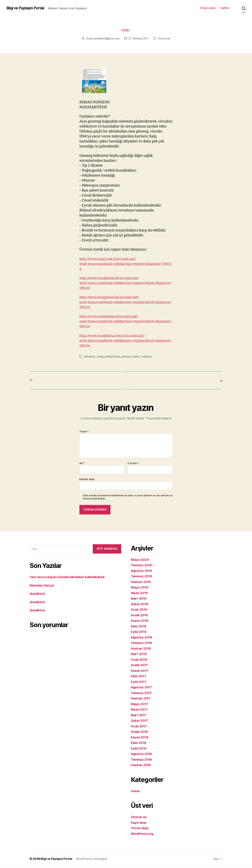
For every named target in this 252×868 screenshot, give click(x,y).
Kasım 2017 (140, 671)
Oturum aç (139, 817)
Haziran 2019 (141, 582)
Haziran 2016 (141, 765)
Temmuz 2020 (142, 565)
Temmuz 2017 (142, 693)
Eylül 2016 (139, 748)
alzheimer (90, 357)
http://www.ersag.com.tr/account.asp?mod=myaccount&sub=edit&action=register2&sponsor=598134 (126, 264)
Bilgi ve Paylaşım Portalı (27, 8)
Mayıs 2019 (140, 587)
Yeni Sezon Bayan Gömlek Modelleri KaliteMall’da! (70, 577)
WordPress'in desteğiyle (93, 859)
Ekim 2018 (139, 626)
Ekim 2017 (139, 676)
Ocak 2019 (139, 610)
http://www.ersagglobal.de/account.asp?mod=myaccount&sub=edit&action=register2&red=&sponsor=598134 (125, 283)
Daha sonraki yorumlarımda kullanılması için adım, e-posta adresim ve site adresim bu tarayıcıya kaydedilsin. (128, 497)
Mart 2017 (139, 715)
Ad (82, 463)
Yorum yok (165, 39)
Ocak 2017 (139, 726)
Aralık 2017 (140, 665)
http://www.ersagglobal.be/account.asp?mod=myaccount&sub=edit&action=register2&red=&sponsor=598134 (125, 303)
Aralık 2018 (140, 615)
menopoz (147, 357)
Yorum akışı (140, 828)
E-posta (133, 463)
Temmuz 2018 (142, 643)
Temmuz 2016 (142, 759)
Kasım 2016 (140, 737)
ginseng (126, 357)
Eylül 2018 (139, 632)
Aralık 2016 (140, 732)
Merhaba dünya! (43, 585)
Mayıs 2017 (140, 704)
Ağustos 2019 (142, 571)
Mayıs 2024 (140, 560)
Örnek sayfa (208, 8)
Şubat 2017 (140, 721)
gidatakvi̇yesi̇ (113, 357)
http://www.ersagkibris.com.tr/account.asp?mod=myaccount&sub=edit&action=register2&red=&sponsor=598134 (125, 341)
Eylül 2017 (139, 682)
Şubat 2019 (140, 604)
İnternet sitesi (87, 479)
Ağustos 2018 (142, 637)
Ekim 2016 (139, 743)
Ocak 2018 (139, 660)
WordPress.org (143, 834)
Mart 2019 (139, 599)
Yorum (84, 432)
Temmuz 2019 (142, 576)
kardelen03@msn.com (106, 39)
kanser (136, 357)
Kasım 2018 (140, 621)
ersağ (100, 357)
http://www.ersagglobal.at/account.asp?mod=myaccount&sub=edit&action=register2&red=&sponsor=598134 (125, 322)
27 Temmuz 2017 (139, 39)
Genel (126, 30)
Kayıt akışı (139, 823)
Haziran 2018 (141, 648)
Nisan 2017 (140, 710)
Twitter (224, 8)
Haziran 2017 (141, 698)
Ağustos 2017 (142, 687)
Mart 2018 (139, 654)
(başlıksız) (38, 594)
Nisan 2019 (140, 593)
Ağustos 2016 (142, 754)
